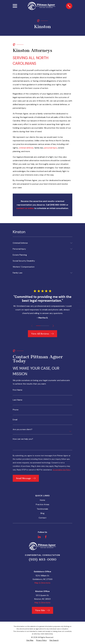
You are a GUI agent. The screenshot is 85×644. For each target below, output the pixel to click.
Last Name (18, 400)
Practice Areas (42, 505)
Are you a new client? (22, 430)
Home (42, 501)
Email (15, 420)
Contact (42, 518)
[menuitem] (41, 243)
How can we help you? (23, 439)
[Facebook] (46, 537)
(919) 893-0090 (42, 560)
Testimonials (42, 510)
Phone (16, 410)
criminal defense (26, 148)
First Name (18, 390)
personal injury (51, 148)
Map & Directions (42, 583)
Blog (42, 514)
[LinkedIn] (39, 537)
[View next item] (53, 326)
